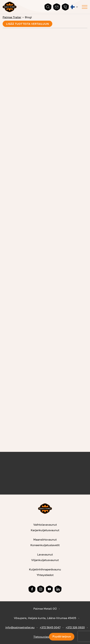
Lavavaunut (45, 554)
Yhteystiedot (45, 575)
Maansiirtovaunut (45, 540)
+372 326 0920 (75, 627)
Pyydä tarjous (62, 636)
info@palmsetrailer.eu (20, 627)
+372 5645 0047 (50, 627)
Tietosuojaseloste (45, 637)
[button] (74, 7)
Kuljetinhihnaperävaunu (45, 569)
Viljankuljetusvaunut (45, 560)
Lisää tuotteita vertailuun (27, 24)
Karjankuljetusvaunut (45, 530)
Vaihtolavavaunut (45, 525)
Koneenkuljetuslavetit (45, 545)
